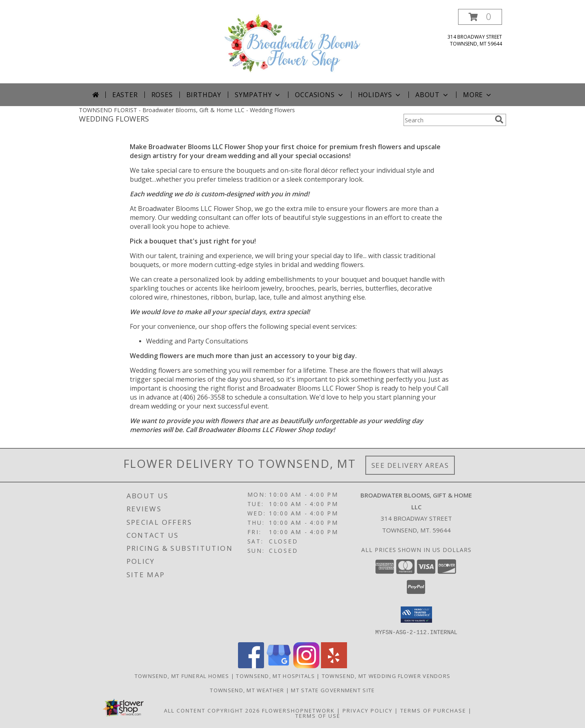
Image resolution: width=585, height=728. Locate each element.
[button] (480, 17)
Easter (125, 95)
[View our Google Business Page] (279, 666)
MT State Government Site (333, 690)
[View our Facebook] (251, 666)
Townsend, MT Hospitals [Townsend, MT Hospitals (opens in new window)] (275, 676)
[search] (499, 120)
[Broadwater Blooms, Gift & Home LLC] (292, 46)
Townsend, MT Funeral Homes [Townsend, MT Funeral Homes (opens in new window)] (182, 676)
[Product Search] (447, 120)
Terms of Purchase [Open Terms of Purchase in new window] (433, 710)
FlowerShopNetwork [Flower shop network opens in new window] (298, 710)
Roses (162, 95)
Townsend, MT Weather (247, 690)
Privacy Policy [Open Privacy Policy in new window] (368, 710)
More (478, 95)
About (432, 95)
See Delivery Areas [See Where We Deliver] (410, 465)
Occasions (320, 95)
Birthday (204, 95)
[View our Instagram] (306, 666)
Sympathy (258, 95)
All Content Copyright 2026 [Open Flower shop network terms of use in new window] (212, 710)
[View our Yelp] (334, 666)
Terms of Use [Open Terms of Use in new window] (318, 715)
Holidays (380, 95)
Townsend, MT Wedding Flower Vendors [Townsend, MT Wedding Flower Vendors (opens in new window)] (386, 676)
